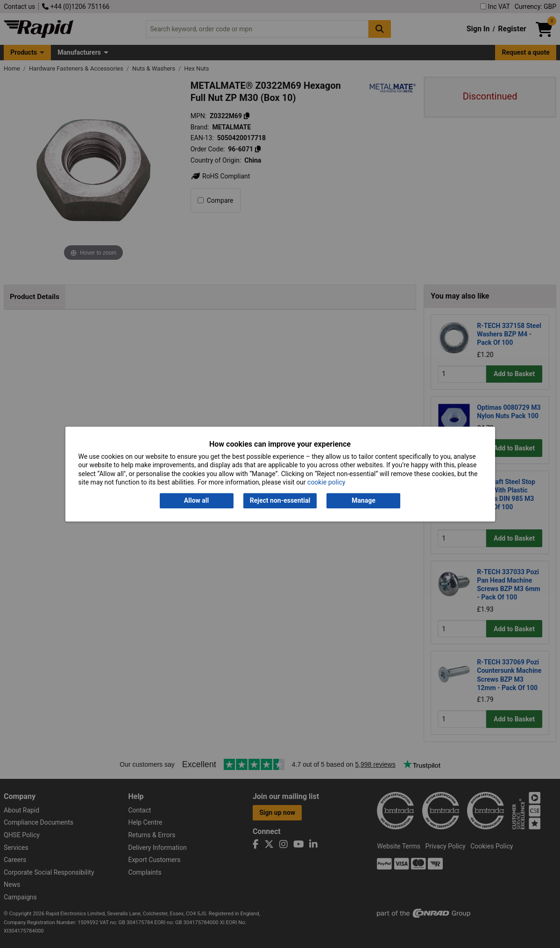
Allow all (196, 501)
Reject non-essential (280, 501)
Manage (364, 501)
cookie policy (326, 482)
